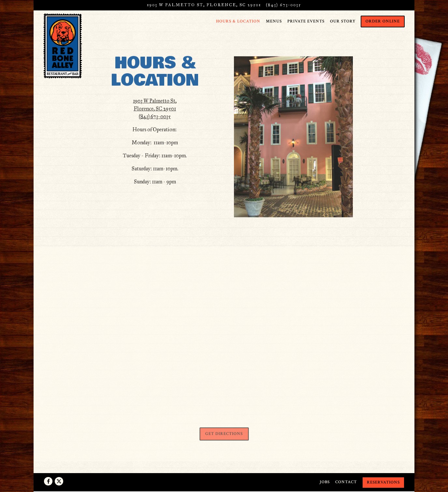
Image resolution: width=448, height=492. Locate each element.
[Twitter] (59, 481)
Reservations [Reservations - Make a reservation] (383, 482)
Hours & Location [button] (238, 21)
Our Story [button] (343, 21)
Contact (346, 482)
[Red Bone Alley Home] (63, 46)
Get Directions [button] (224, 435)
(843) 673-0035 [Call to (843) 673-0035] (283, 5)
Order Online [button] (383, 21)
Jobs (325, 482)
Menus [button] (274, 21)
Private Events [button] (306, 21)
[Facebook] (48, 481)
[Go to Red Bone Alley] (204, 5)
